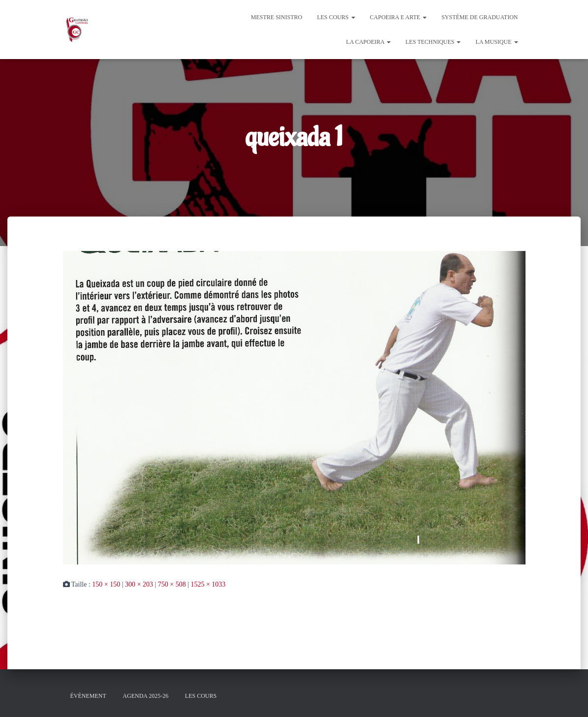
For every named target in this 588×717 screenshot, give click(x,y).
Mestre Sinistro (277, 17)
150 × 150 (106, 584)
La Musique (496, 42)
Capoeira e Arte (399, 17)
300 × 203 (139, 584)
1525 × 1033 (208, 584)
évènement (88, 696)
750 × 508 (172, 584)
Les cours (336, 17)
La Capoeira (368, 42)
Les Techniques (433, 42)
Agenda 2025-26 (145, 696)
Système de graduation (480, 17)
